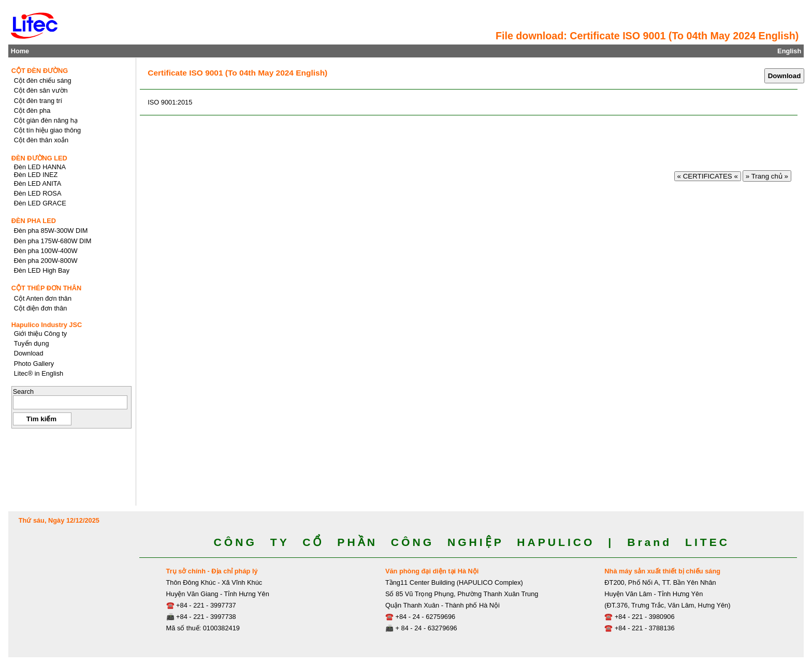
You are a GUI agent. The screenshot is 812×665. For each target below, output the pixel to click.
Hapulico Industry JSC (47, 325)
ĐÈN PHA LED (34, 221)
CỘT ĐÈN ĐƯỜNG (40, 71)
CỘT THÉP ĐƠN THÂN (47, 288)
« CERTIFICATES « (708, 176)
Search (24, 391)
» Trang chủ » (767, 176)
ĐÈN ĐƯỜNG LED (39, 158)
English (789, 51)
